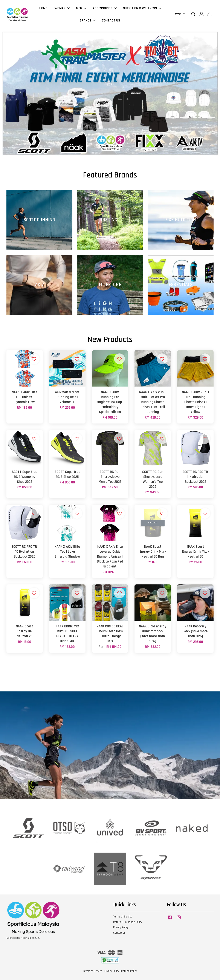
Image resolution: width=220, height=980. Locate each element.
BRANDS (88, 21)
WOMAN (62, 8)
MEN (81, 8)
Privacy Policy (121, 927)
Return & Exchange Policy (128, 922)
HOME (43, 8)
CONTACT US (111, 21)
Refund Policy (129, 971)
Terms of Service (123, 917)
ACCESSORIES (105, 8)
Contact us (119, 933)
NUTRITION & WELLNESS (142, 8)
